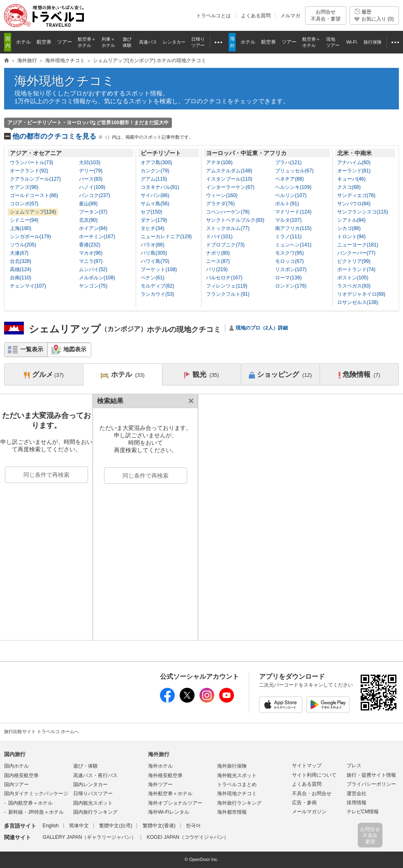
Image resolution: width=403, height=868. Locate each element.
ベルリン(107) (291, 195)
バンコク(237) (95, 195)
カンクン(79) (155, 171)
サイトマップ (307, 766)
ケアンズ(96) (24, 187)
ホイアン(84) (93, 228)
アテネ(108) (219, 162)
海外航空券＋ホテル (170, 794)
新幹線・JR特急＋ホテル (36, 812)
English (50, 826)
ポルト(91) (287, 204)
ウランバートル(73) (31, 162)
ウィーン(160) (222, 195)
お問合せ (326, 15)
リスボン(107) (291, 269)
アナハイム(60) (354, 162)
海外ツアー (160, 784)
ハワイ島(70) (155, 261)
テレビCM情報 (363, 812)
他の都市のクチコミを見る (103, 136)
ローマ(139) (288, 278)
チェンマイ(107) (28, 286)
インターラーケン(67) (230, 187)
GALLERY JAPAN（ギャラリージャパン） (89, 837)
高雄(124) (21, 269)
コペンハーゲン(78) (228, 212)
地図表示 (75, 349)
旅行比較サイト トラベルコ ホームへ (42, 731)
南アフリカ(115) (293, 228)
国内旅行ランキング (95, 812)
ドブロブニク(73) (225, 245)
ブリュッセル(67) (294, 171)
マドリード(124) (293, 212)
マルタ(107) (288, 220)
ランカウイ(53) (157, 294)
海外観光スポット (237, 775)
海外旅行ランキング (239, 803)
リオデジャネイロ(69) (361, 294)
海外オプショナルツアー (175, 803)
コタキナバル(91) (160, 187)
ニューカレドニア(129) (166, 237)
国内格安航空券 (21, 775)
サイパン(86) (155, 195)
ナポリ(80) (218, 253)
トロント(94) (351, 237)
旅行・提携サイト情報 (371, 775)
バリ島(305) (154, 253)
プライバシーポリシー (371, 784)
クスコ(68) (349, 187)
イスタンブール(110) (229, 179)
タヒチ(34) (152, 228)
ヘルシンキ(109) (293, 187)
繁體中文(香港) (159, 826)
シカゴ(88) (349, 228)
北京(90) (88, 220)
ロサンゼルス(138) (358, 302)
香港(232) (90, 245)
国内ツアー (16, 784)
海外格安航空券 (165, 775)
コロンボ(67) (24, 204)
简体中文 (79, 826)
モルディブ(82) (157, 286)
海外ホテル (160, 766)
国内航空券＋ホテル (30, 803)
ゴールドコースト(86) (34, 195)
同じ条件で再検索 (46, 475)
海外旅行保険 (232, 766)
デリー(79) (91, 171)
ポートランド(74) (356, 269)
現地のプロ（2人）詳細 (262, 328)
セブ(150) (151, 212)
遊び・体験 (86, 766)
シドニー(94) (24, 220)
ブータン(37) (93, 212)
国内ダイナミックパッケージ (36, 794)
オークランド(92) (29, 171)
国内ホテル (16, 766)
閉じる (190, 401)
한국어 (193, 826)
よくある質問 (256, 16)
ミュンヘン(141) (293, 245)
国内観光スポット (93, 803)
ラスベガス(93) (354, 286)
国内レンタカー (90, 784)
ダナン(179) (154, 220)
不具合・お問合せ (312, 794)
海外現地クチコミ (65, 81)
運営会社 (357, 794)
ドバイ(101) (219, 237)
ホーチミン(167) (97, 237)
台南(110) (21, 278)
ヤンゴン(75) (93, 286)
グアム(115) (154, 179)
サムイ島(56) (155, 204)
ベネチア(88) (289, 179)
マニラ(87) (91, 261)
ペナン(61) (152, 278)
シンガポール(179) (30, 237)
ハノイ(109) (92, 187)
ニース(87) (218, 261)
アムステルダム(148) (229, 171)
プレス (354, 766)
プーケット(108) (159, 269)
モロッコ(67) (289, 261)
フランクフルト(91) (228, 294)
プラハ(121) (288, 162)
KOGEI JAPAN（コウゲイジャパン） (188, 837)
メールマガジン (309, 812)
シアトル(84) (351, 220)
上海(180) (21, 228)
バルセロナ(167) (224, 278)
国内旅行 (15, 754)
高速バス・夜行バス (95, 775)
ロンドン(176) (291, 286)
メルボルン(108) (97, 278)
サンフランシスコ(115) (363, 212)
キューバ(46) (351, 179)
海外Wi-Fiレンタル (169, 812)
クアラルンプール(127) (35, 179)
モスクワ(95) (289, 253)
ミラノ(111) (288, 237)
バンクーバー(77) (356, 253)
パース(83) (91, 179)
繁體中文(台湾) (116, 826)
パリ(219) (217, 269)
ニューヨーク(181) (358, 245)
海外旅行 (159, 754)
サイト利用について (314, 775)
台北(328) (21, 261)
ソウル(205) (23, 245)
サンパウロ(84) (354, 204)
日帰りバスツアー (93, 794)
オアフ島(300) (156, 162)
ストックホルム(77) (228, 228)
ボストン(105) (353, 278)
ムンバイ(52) (93, 269)
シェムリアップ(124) (33, 212)
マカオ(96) (91, 253)
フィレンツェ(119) (227, 286)
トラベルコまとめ (237, 784)
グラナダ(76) (220, 204)
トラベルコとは (213, 16)
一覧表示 (32, 349)
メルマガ (290, 16)
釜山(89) (88, 204)
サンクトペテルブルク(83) (235, 220)
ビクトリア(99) (354, 261)
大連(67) (19, 253)
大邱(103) (90, 162)
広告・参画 (304, 803)
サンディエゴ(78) (356, 195)
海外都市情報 (232, 812)
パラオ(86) (152, 245)
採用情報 (357, 803)
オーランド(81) (354, 171)
